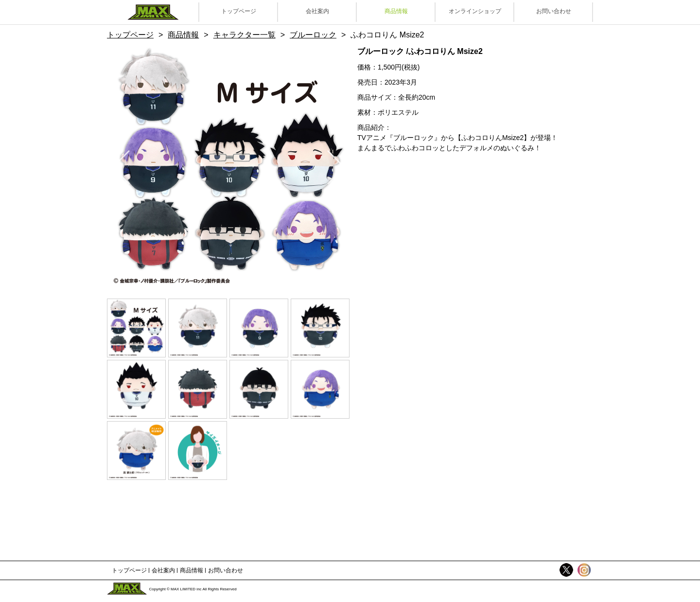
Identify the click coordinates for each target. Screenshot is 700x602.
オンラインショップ (475, 11)
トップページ (239, 11)
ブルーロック (313, 35)
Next (328, 167)
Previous (129, 167)
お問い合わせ (554, 11)
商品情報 (396, 11)
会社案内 (317, 11)
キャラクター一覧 (245, 35)
